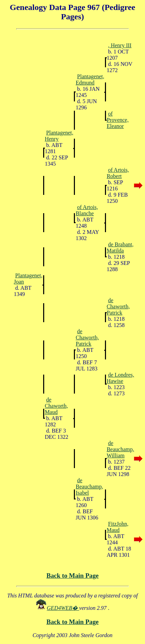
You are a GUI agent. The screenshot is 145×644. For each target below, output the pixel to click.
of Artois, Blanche (87, 210)
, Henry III (120, 45)
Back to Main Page (72, 576)
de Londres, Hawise (120, 378)
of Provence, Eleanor (118, 120)
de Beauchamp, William (120, 449)
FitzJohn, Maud (118, 527)
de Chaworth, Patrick (118, 306)
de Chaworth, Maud (56, 406)
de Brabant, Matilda (120, 247)
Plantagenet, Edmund (90, 80)
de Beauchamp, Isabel (89, 487)
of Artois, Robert (118, 173)
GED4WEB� (63, 608)
